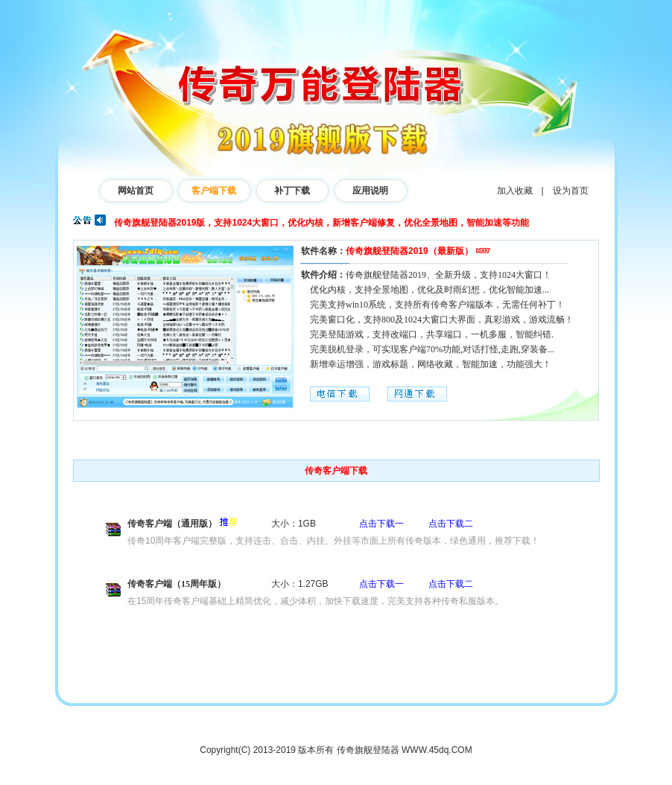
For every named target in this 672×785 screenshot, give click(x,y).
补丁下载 (292, 191)
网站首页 (136, 191)
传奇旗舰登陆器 (368, 750)
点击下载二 (451, 524)
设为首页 (571, 191)
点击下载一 (381, 524)
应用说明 (370, 191)
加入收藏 (515, 191)
